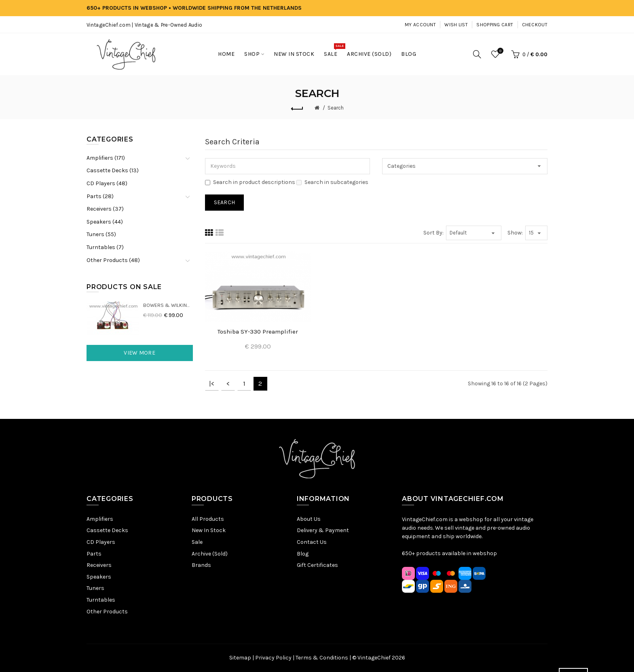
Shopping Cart (495, 25)
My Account (420, 25)
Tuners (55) (101, 234)
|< (212, 384)
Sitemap (240, 658)
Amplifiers (100, 519)
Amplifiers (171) (106, 158)
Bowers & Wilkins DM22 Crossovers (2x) (168, 305)
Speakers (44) (105, 222)
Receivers (99, 565)
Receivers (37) (105, 209)
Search (336, 108)
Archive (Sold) (210, 554)
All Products (208, 519)
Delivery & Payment (323, 530)
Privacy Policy (273, 658)
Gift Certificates (317, 565)
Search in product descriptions (250, 182)
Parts (94, 554)
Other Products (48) (113, 260)
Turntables (101, 600)
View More (139, 353)
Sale (197, 542)
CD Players (101, 542)
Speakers (99, 577)
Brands (201, 565)
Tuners (95, 588)
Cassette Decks (107, 530)
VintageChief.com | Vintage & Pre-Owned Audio (144, 25)
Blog (303, 554)
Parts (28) (100, 196)
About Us (309, 519)
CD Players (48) (107, 183)
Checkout (535, 25)
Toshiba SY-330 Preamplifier (258, 332)
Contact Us (312, 542)
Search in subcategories (332, 182)
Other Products (107, 612)
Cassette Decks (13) (113, 170)
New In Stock (209, 530)
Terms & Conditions (322, 658)
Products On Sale (124, 287)
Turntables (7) (105, 247)
